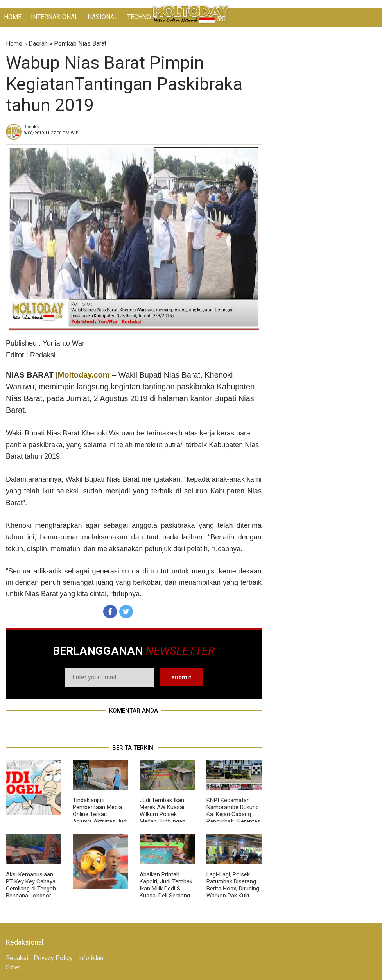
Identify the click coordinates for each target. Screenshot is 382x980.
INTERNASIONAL (55, 17)
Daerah (38, 44)
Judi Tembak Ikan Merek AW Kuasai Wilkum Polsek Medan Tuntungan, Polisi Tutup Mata (163, 814)
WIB (51, 133)
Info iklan (91, 958)
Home (14, 44)
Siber (13, 967)
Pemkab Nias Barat (80, 44)
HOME (13, 17)
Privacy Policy (53, 958)
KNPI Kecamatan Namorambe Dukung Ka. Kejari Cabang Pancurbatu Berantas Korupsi (233, 814)
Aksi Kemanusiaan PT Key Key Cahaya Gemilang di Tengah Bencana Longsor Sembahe (31, 889)
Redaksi (17, 958)
